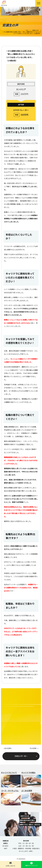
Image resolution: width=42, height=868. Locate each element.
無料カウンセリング (31, 866)
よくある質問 (31, 797)
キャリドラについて (11, 779)
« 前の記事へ (8, 748)
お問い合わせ (11, 866)
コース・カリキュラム (11, 797)
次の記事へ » (34, 748)
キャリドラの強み (31, 779)
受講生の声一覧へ (26, 756)
